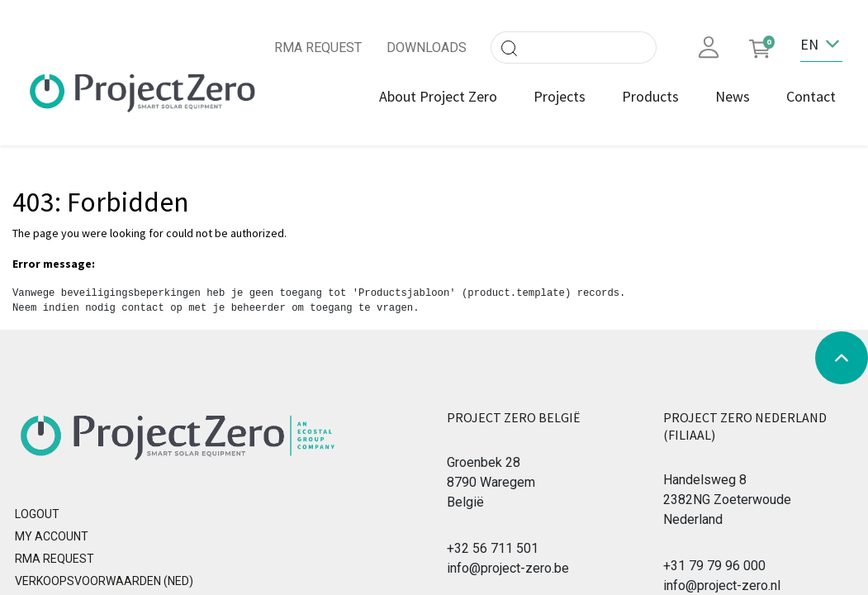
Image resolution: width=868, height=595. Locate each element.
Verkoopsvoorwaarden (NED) (104, 581)
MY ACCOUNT (52, 536)
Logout (37, 514)
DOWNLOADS (427, 48)
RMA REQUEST (318, 48)
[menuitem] (438, 96)
